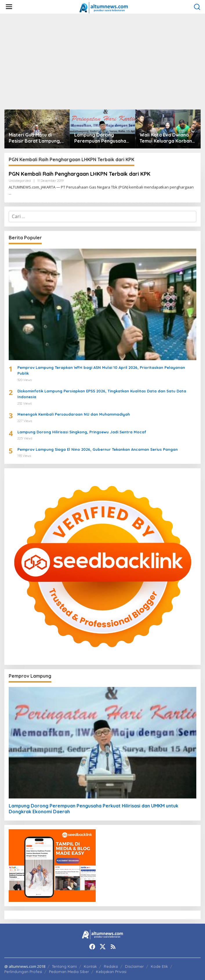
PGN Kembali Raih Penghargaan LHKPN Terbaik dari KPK (80, 174)
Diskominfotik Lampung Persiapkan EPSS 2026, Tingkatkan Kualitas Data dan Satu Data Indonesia (102, 394)
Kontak (90, 966)
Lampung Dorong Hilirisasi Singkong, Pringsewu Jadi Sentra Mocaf (82, 432)
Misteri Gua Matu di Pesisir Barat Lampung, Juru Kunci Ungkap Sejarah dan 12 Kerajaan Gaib (36, 138)
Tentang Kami (64, 966)
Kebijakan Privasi (111, 972)
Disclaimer (134, 966)
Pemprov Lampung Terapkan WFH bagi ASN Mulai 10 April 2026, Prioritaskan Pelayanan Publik (101, 370)
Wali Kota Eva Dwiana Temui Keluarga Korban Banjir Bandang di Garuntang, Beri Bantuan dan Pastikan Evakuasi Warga (167, 138)
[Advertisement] (102, 62)
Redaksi (111, 966)
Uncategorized (20, 181)
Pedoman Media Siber (69, 972)
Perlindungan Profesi (23, 972)
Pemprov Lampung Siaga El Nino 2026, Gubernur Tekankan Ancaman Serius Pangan (98, 449)
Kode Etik (159, 966)
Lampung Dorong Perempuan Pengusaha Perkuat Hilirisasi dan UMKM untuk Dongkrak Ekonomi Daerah (100, 138)
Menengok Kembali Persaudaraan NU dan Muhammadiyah (74, 414)
